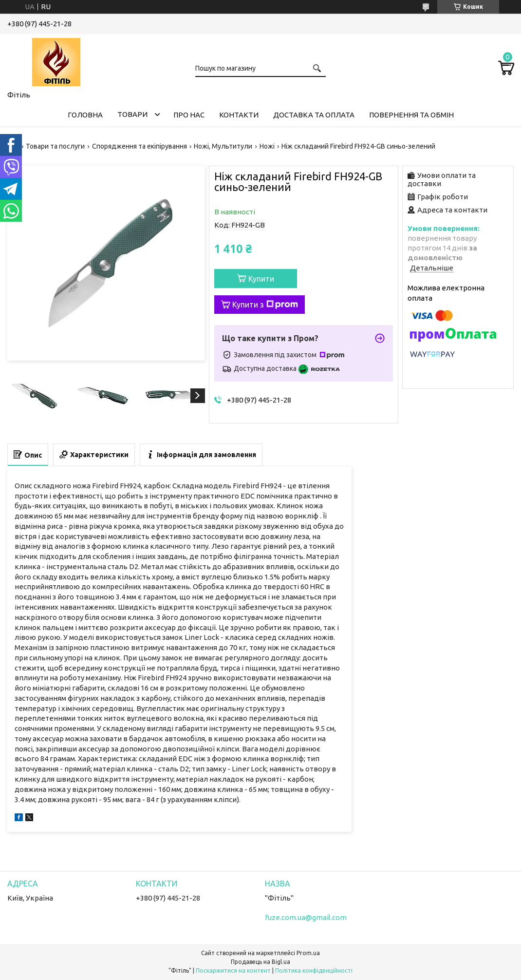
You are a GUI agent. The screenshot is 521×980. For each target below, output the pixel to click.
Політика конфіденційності (314, 970)
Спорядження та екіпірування (140, 146)
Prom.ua (308, 953)
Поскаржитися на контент (233, 970)
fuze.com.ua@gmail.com (306, 917)
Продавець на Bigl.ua (260, 962)
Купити (261, 279)
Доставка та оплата (314, 115)
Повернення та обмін (411, 115)
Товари (132, 114)
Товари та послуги (55, 146)
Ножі (267, 146)
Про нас (189, 115)
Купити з (265, 305)
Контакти (239, 115)
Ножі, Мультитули (223, 146)
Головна (85, 115)
